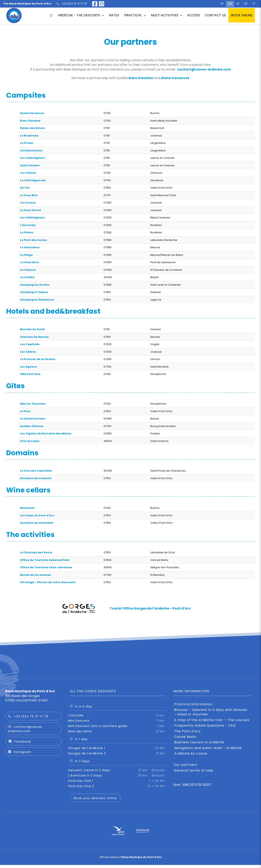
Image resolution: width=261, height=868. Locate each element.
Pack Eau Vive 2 (118, 789)
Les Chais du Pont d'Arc (37, 515)
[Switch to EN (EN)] (230, 4)
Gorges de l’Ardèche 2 (118, 756)
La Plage (26, 255)
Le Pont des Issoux (33, 240)
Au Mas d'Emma (32, 426)
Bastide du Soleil (32, 329)
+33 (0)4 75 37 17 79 (28, 719)
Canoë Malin (185, 740)
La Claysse (28, 270)
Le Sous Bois (29, 195)
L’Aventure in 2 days (118, 778)
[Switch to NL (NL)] (238, 4)
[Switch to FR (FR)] (222, 4)
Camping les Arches (35, 285)
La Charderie (29, 262)
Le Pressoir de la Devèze (38, 359)
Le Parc (25, 411)
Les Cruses (28, 203)
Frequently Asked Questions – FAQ (205, 729)
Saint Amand (30, 165)
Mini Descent (118, 723)
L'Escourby (28, 225)
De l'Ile (25, 188)
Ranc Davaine (141, 78)
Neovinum (27, 508)
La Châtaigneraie (33, 180)
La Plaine (27, 232)
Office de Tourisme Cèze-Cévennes (46, 567)
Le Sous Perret (30, 210)
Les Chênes (28, 173)
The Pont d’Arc (187, 734)
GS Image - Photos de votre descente (48, 582)
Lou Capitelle (30, 344)
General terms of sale (193, 774)
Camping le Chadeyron (37, 300)
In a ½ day (81, 709)
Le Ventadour (30, 247)
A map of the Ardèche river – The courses (212, 723)
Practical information (193, 707)
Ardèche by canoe (191, 757)
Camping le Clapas (34, 292)
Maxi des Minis (118, 734)
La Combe (27, 277)
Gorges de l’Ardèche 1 (118, 751)
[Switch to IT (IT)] (254, 4)
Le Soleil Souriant (33, 419)
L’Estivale (118, 718)
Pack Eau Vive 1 (118, 784)
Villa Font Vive (30, 374)
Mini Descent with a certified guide (118, 729)
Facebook (19, 744)
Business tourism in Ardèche (199, 745)
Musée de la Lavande (35, 575)
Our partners (185, 768)
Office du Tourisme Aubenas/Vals (45, 560)
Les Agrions (28, 367)
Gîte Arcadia (30, 441)
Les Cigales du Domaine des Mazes (46, 433)
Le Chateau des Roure (36, 552)
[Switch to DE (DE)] (246, 4)
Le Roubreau (29, 136)
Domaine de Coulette (36, 478)
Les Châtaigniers (33, 158)
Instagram (20, 755)
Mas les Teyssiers (33, 404)
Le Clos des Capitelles (36, 471)
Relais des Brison (32, 128)
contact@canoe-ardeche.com (204, 69)
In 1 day (79, 742)
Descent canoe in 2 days (118, 773)
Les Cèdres (28, 352)
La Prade (27, 143)
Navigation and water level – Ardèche (208, 751)
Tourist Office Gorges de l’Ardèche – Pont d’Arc (150, 608)
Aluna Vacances (175, 78)
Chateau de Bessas (34, 337)
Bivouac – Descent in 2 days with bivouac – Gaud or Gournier (211, 715)
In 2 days (80, 764)
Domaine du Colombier (37, 523)
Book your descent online (95, 801)
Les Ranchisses (31, 150)
